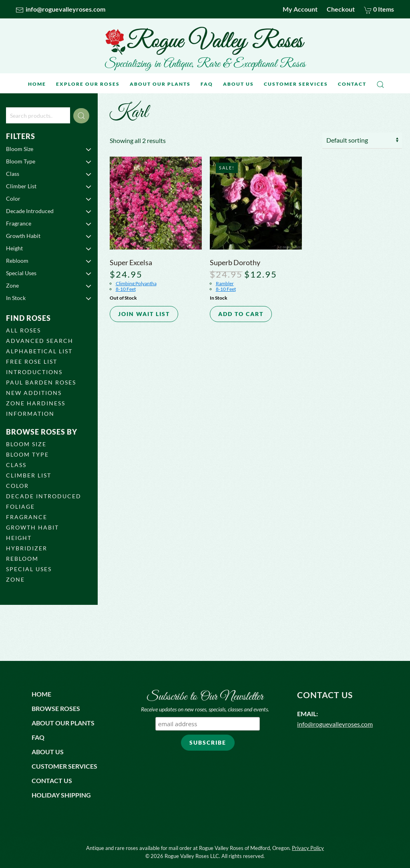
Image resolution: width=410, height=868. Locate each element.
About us (48, 752)
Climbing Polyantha (136, 283)
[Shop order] (362, 141)
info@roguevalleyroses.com (61, 9)
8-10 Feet (126, 289)
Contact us (52, 780)
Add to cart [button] (241, 314)
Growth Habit (49, 236)
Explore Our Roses (88, 84)
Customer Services (296, 84)
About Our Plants (160, 84)
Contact (352, 84)
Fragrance (49, 224)
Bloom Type (49, 161)
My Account (300, 9)
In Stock (49, 298)
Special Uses (49, 273)
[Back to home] (205, 41)
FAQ (207, 84)
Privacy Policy (308, 848)
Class (49, 174)
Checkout (341, 9)
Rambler (225, 283)
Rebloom (49, 261)
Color (49, 199)
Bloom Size (49, 149)
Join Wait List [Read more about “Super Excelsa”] (144, 314)
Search (81, 116)
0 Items (379, 9)
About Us (238, 84)
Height (49, 248)
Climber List (49, 186)
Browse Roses (56, 708)
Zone (49, 286)
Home (37, 84)
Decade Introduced (49, 211)
